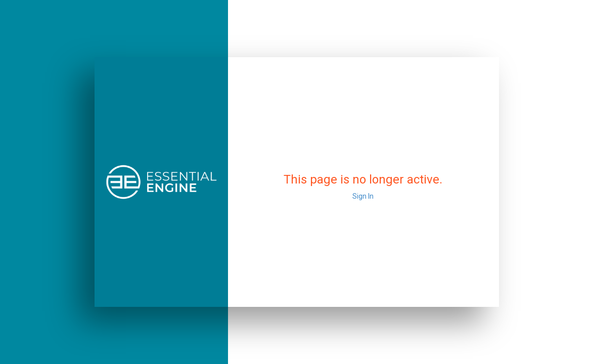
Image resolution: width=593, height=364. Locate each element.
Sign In (363, 196)
